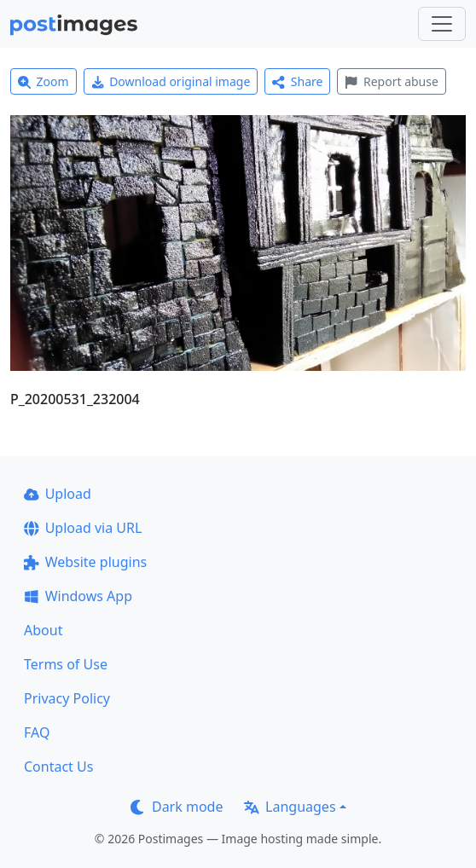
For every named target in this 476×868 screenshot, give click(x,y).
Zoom (44, 81)
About (43, 630)
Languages (290, 807)
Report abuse (391, 81)
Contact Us (58, 767)
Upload (58, 494)
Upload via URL (83, 528)
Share (297, 81)
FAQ (37, 732)
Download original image (171, 81)
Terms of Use (66, 664)
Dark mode (177, 807)
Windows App (78, 596)
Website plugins (85, 562)
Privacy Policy (67, 698)
